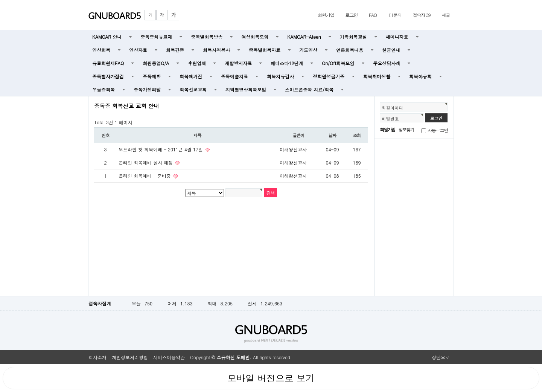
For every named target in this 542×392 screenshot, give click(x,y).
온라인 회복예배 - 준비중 (145, 176)
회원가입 (326, 15)
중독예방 (152, 76)
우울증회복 (104, 89)
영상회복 (101, 50)
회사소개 (97, 357)
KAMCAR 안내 (107, 37)
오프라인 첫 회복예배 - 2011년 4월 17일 (161, 149)
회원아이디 (392, 108)
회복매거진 (191, 76)
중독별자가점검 (108, 76)
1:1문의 (395, 15)
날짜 (333, 135)
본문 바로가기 (0, 0)
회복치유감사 (280, 76)
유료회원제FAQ (108, 63)
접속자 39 (422, 15)
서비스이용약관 (169, 357)
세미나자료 (397, 37)
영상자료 (138, 50)
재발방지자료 (238, 63)
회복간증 (175, 50)
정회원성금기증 (329, 76)
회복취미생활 (377, 76)
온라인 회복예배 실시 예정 (146, 162)
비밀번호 (390, 119)
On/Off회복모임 (338, 63)
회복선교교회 (193, 89)
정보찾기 (406, 129)
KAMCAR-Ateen (304, 37)
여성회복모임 (255, 37)
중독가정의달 (147, 89)
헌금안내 (391, 50)
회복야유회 (420, 76)
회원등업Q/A (156, 63)
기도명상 (308, 50)
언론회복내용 (350, 50)
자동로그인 (438, 130)
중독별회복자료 (265, 50)
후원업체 (197, 63)
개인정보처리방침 (130, 357)
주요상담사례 (387, 63)
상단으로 (441, 357)
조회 (357, 135)
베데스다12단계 (287, 63)
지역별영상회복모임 (246, 89)
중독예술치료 (234, 76)
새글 (446, 15)
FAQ (373, 15)
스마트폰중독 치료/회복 (309, 89)
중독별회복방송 (207, 37)
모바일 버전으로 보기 (271, 378)
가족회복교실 (353, 37)
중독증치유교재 (156, 37)
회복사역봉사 (216, 50)
